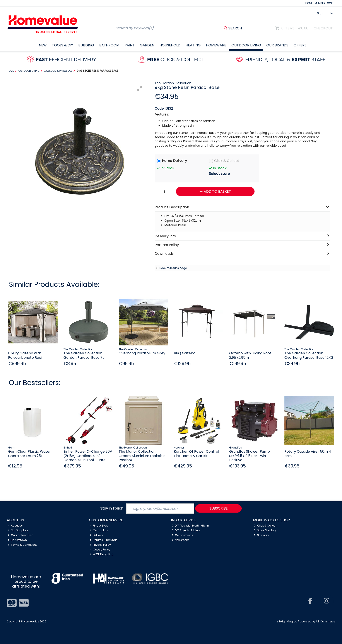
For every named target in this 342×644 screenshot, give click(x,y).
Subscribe (219, 508)
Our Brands (277, 45)
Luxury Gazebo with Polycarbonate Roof (25, 355)
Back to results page (173, 268)
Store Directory (265, 530)
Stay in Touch (112, 509)
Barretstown (17, 540)
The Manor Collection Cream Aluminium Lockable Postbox (142, 456)
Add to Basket (215, 191)
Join (332, 13)
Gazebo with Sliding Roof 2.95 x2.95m (250, 355)
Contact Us (99, 530)
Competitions (183, 535)
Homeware (216, 45)
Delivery (96, 535)
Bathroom (109, 45)
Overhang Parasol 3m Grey (142, 353)
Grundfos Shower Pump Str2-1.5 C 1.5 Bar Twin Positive (250, 456)
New (43, 45)
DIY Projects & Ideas (186, 530)
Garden (147, 45)
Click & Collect (227, 161)
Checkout (323, 28)
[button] (140, 88)
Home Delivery (174, 161)
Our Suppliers (18, 530)
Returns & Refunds (103, 540)
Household (170, 45)
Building (86, 45)
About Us (15, 526)
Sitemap (261, 535)
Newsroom (181, 540)
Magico (292, 621)
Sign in (322, 13)
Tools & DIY (62, 45)
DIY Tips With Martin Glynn (191, 526)
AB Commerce (326, 621)
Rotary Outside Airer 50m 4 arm (308, 454)
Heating (193, 45)
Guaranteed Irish (21, 535)
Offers (300, 45)
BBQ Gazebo (185, 353)
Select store (219, 174)
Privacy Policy (100, 545)
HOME (309, 3)
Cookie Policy (100, 550)
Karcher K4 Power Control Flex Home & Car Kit (196, 454)
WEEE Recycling (102, 554)
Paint (130, 45)
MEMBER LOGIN (324, 3)
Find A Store (99, 526)
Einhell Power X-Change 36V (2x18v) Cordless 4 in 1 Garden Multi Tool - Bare (88, 456)
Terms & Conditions (22, 545)
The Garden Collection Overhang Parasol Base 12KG (309, 355)
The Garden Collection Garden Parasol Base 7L (84, 355)
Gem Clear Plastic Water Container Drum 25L (29, 454)
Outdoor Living (246, 45)
